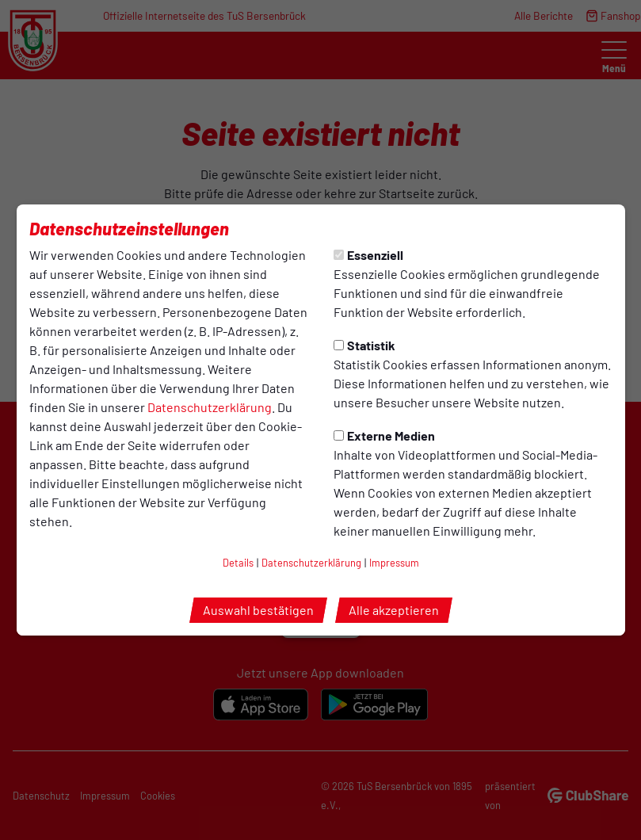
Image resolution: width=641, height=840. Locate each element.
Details (238, 563)
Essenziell (368, 255)
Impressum (394, 563)
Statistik (364, 345)
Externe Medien (384, 435)
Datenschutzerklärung (210, 407)
